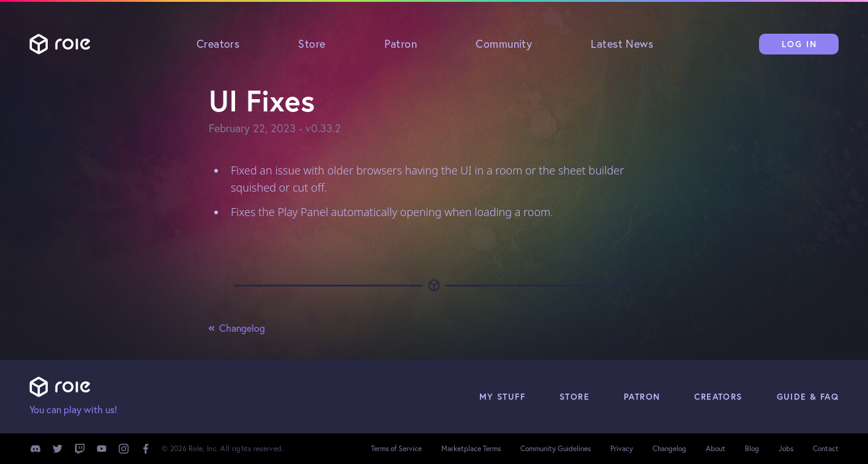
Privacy (622, 448)
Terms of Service (396, 448)
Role (60, 44)
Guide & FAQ (808, 397)
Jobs (786, 448)
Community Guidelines (556, 448)
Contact (826, 448)
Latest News (622, 44)
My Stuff (502, 397)
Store (312, 44)
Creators (218, 44)
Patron (401, 44)
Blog (752, 448)
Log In (800, 44)
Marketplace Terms (471, 448)
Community (504, 44)
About (716, 448)
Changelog (237, 328)
